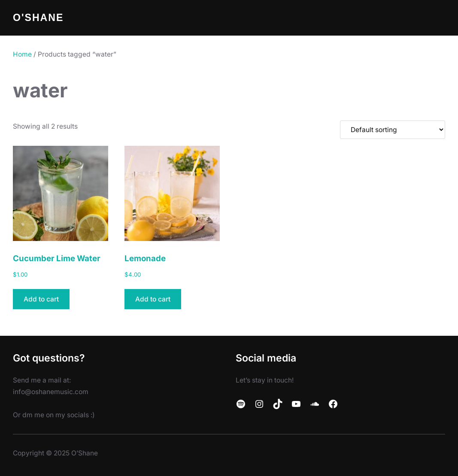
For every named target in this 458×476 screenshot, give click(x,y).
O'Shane (38, 18)
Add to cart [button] (41, 299)
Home (22, 54)
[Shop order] (393, 130)
